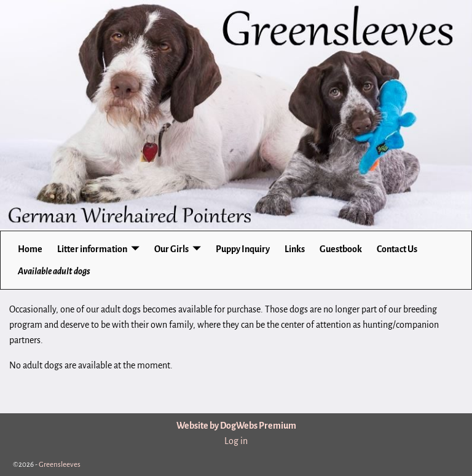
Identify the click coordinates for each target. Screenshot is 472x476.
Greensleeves (60, 465)
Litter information (92, 249)
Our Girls (171, 249)
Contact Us (397, 249)
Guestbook (341, 249)
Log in (236, 441)
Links (295, 249)
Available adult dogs (54, 271)
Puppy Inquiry (243, 249)
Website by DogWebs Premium (236, 426)
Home (30, 249)
